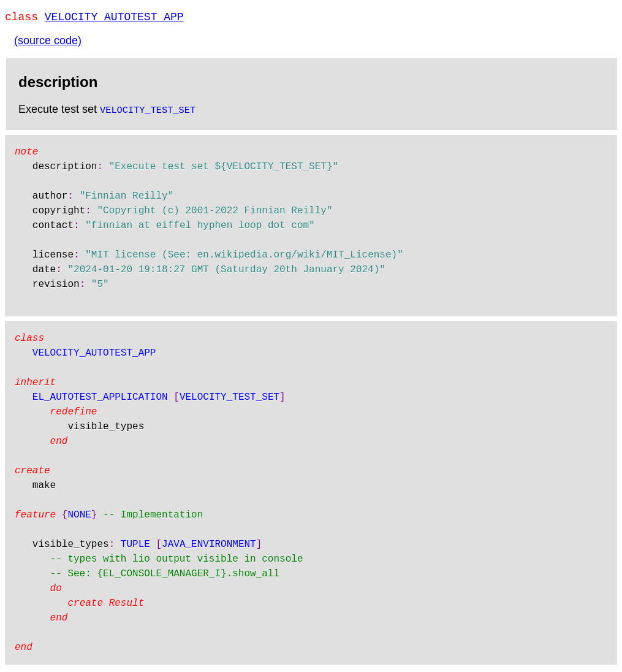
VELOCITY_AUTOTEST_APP (114, 18)
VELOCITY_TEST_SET (148, 112)
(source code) (48, 43)
